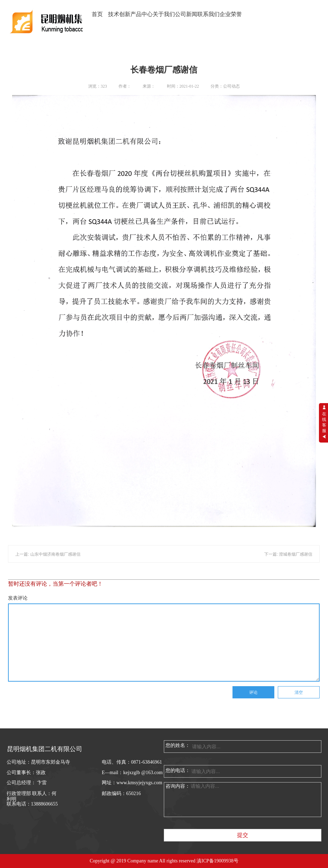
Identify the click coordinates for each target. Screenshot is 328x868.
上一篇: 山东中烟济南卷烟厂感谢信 (48, 554)
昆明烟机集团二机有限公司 (45, 749)
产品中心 (142, 14)
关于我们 (164, 14)
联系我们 (208, 14)
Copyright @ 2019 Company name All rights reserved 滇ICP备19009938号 (164, 861)
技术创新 (119, 14)
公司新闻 (186, 14)
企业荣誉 (231, 14)
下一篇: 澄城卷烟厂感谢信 (288, 554)
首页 (97, 14)
